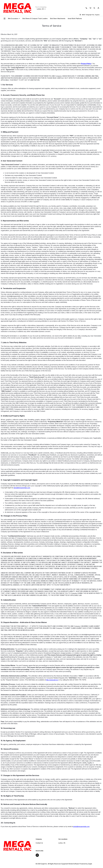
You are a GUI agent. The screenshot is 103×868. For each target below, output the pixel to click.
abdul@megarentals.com (81, 826)
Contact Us (39, 843)
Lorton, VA (62, 843)
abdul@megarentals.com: (22, 488)
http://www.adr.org (52, 680)
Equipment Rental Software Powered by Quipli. (77, 864)
